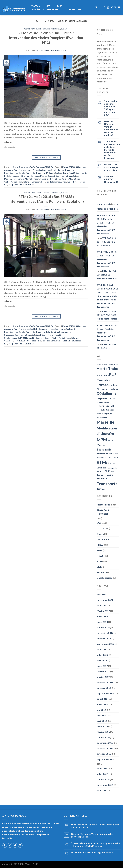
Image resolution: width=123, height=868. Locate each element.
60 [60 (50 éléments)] (112, 364)
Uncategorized (105, 578)
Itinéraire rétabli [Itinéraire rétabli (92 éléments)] (105, 406)
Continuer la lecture (46, 157)
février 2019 (103, 611)
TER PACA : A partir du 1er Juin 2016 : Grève (106, 242)
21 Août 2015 (67, 167)
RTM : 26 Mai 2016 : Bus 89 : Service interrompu (107, 275)
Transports (12, 185)
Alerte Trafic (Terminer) (49, 29)
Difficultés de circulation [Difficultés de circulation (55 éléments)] (107, 389)
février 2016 (103, 732)
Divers (100, 534)
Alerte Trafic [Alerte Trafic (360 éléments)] (107, 369)
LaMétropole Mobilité (45, 10)
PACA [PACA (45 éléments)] (116, 457)
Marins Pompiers (32, 179)
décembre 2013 (105, 785)
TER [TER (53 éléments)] (112, 471)
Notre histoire (73, 10)
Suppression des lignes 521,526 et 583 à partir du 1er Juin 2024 (111, 108)
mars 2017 (102, 666)
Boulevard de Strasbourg (20, 176)
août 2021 (102, 605)
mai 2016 (101, 715)
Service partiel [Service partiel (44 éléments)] (112, 468)
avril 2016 (102, 721)
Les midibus (103, 539)
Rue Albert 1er (25, 341)
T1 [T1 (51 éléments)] (103, 471)
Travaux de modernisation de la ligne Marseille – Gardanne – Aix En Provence (112, 150)
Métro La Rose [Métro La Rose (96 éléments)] (105, 454)
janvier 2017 (103, 677)
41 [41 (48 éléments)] (105, 364)
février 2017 (103, 671)
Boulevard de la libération (47, 332)
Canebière (40, 335)
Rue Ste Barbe (65, 341)
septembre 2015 (105, 759)
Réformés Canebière (32, 182)
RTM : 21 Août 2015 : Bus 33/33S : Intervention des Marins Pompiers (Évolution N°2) (46, 38)
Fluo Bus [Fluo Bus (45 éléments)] (100, 403)
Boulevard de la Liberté (65, 173)
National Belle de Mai (63, 179)
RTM (61, 6)
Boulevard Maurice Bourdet (43, 176)
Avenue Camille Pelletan (33, 329)
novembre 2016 (105, 682)
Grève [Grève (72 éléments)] (106, 402)
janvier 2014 (103, 779)
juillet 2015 (102, 774)
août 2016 (102, 699)
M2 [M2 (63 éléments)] (112, 413)
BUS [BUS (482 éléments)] (113, 375)
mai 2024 (101, 594)
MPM (51, 179)
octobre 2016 (104, 688)
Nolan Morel (103, 204)
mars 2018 (102, 622)
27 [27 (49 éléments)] (100, 364)
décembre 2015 (105, 743)
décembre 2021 (105, 600)
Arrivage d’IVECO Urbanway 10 (111, 179)
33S (77, 167)
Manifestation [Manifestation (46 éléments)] (102, 417)
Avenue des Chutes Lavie (33, 170)
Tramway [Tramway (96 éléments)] (102, 479)
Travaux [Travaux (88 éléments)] (101, 489)
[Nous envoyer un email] (115, 8)
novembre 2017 (105, 633)
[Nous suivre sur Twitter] (112, 8)
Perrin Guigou (16, 182)
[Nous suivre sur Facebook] (104, 8)
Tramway (102, 572)
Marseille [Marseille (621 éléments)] (106, 422)
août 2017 (102, 649)
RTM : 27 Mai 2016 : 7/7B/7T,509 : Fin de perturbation (107, 315)
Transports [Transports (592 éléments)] (107, 484)
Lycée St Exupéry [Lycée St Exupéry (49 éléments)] (103, 414)
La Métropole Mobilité (108, 206)
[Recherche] (96, 7)
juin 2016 (101, 710)
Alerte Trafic (30, 29)
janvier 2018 (103, 627)
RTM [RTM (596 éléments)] (101, 462)
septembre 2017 (105, 644)
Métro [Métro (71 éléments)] (110, 440)
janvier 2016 (103, 737)
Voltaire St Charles (25, 185)
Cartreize (102, 528)
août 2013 (102, 790)
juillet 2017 (102, 655)
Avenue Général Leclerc (55, 170)
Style (99, 567)
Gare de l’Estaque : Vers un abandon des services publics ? (111, 128)
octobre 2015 (104, 754)
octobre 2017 (104, 638)
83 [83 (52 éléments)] (117, 364)
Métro (100, 545)
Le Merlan (50, 335)
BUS (62, 29)
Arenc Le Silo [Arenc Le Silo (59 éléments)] (103, 375)
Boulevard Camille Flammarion (23, 173)
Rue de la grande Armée (56, 182)
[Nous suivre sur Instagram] (108, 8)
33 (74, 167)
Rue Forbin (71, 182)
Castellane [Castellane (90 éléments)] (112, 385)
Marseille (44, 179)
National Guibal (51, 338)
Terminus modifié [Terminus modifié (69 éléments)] (105, 475)
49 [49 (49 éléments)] (107, 364)
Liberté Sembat (18, 179)
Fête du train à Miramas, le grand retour (111, 167)
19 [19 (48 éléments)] (98, 364)
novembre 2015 (105, 748)
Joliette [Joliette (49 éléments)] (100, 410)
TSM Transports (59, 51)
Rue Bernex (36, 341)
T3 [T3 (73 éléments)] (109, 471)
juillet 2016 (102, 704)
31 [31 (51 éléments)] (103, 364)
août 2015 (102, 768)
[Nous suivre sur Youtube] (119, 8)
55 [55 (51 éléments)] (110, 364)
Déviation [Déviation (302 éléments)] (104, 393)
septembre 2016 (105, 693)
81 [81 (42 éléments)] (115, 364)
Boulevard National (64, 176)
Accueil (35, 6)
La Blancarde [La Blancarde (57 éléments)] (109, 410)
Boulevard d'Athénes (45, 173)
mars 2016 (102, 726)
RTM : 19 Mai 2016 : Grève (106, 346)
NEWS (48, 6)
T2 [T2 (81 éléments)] (106, 471)
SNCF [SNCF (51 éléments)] (99, 471)
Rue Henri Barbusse (50, 341)
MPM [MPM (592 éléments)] (102, 440)
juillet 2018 (102, 616)
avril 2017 (102, 660)
